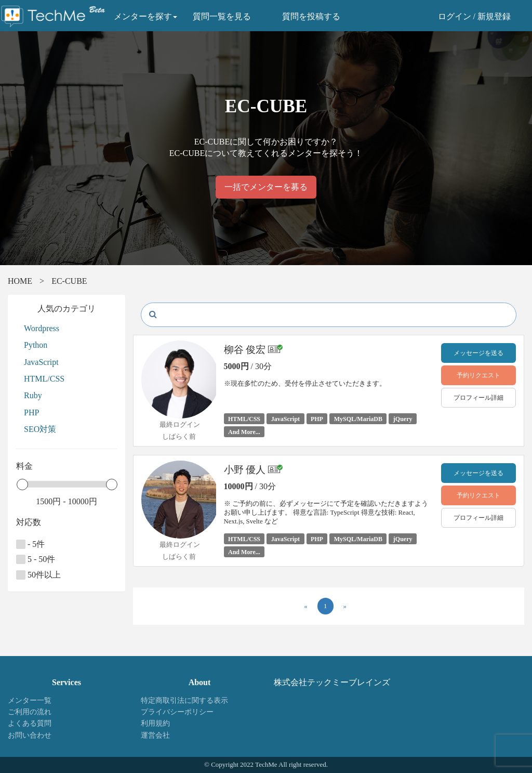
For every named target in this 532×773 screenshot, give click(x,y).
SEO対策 (40, 429)
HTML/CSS (44, 379)
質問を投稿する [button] (311, 16)
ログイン (455, 16)
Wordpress (42, 328)
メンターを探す (145, 16)
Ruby (33, 395)
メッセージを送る (478, 353)
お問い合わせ (30, 735)
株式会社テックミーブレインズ (332, 682)
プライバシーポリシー (177, 712)
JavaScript (41, 362)
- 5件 (30, 544)
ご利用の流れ (30, 712)
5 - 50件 (36, 559)
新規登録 (494, 16)
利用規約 (155, 723)
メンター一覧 (30, 700)
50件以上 (38, 575)
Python (36, 345)
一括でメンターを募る (266, 187)
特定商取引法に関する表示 (184, 700)
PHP (31, 412)
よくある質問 (30, 723)
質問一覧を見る (222, 16)
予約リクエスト (478, 375)
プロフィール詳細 (478, 398)
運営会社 (155, 735)
